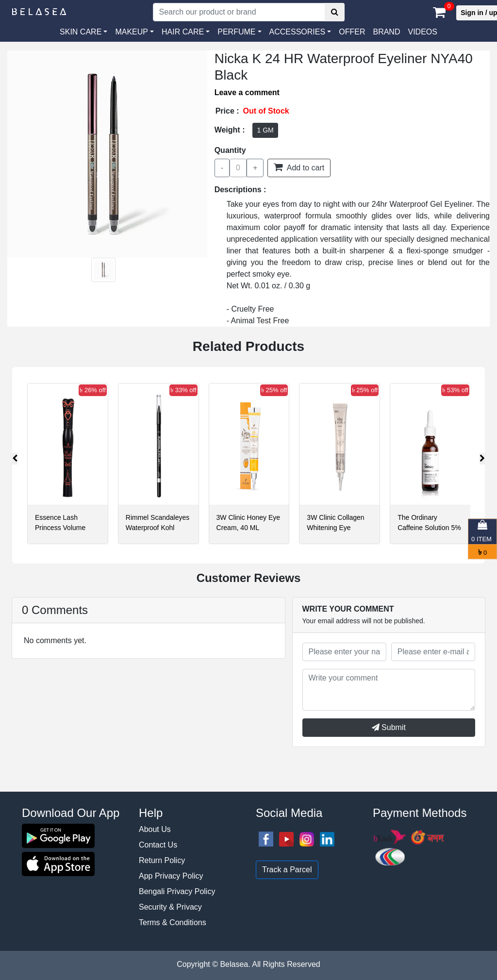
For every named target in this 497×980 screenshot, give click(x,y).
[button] (300, 32)
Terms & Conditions (173, 922)
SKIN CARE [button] (81, 32)
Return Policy (162, 860)
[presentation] (15, 459)
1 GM (265, 130)
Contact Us (158, 845)
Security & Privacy (170, 907)
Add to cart (299, 167)
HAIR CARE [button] (183, 32)
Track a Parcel (287, 870)
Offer (352, 32)
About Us (155, 829)
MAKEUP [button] (132, 32)
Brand (386, 32)
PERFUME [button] (236, 32)
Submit (389, 727)
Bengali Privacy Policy (177, 891)
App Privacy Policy (171, 876)
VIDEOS (422, 32)
